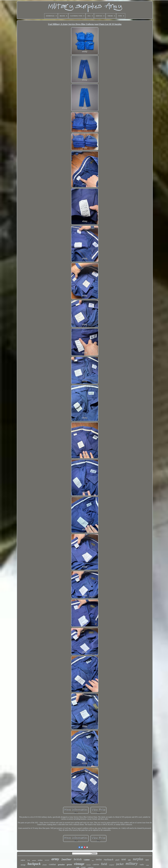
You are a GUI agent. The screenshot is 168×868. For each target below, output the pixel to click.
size (129, 860)
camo (87, 860)
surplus (138, 859)
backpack (34, 864)
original (111, 865)
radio (142, 865)
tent (124, 859)
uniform (23, 860)
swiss (99, 859)
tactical (34, 860)
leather (66, 860)
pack (117, 860)
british (78, 859)
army (55, 859)
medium (40, 860)
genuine (61, 865)
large (29, 860)
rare (147, 860)
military (132, 864)
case (93, 860)
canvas (96, 864)
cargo (147, 865)
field (104, 864)
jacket (120, 864)
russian (89, 865)
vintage (79, 864)
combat (52, 864)
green (69, 864)
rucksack (109, 859)
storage (23, 865)
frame (45, 865)
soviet (47, 860)
